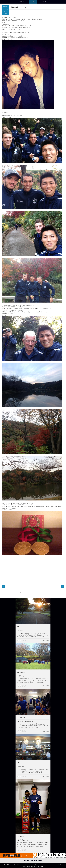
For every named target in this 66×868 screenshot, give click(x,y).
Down (33, 2)
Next (62, 587)
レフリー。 (21, 676)
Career (44, 2)
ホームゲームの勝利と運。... (26, 721)
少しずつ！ (21, 631)
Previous (4, 587)
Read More (46, 641)
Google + (23, 641)
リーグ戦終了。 (22, 767)
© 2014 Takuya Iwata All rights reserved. (33, 866)
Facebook (20, 641)
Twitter (18, 641)
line (25, 641)
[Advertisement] (33, 570)
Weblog (22, 2)
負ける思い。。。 (23, 840)
